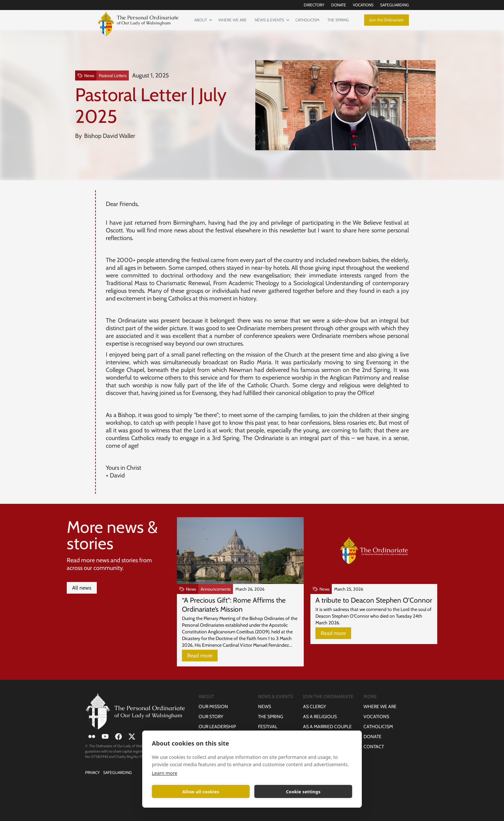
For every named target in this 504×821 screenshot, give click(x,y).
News (265, 706)
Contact (374, 747)
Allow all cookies (201, 792)
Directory (314, 5)
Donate (339, 5)
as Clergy (315, 706)
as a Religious (320, 716)
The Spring (338, 20)
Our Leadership (217, 727)
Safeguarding (395, 5)
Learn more (165, 773)
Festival (268, 727)
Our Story (211, 716)
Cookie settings (303, 792)
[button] (202, 20)
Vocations (363, 5)
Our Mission (213, 706)
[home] (137, 23)
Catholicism (307, 20)
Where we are (232, 20)
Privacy (92, 772)
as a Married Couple (327, 727)
